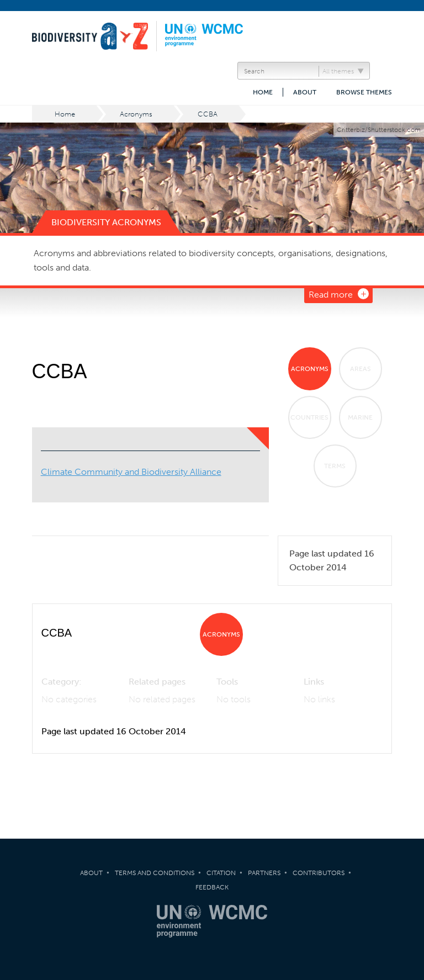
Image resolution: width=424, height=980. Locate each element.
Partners (264, 873)
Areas (361, 369)
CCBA (208, 114)
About (305, 92)
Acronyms (136, 114)
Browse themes (364, 92)
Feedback (212, 887)
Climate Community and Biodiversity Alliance (131, 472)
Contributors (319, 873)
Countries (309, 417)
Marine (360, 417)
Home (263, 92)
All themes (338, 71)
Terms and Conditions (155, 873)
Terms (335, 466)
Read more (331, 295)
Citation (221, 873)
